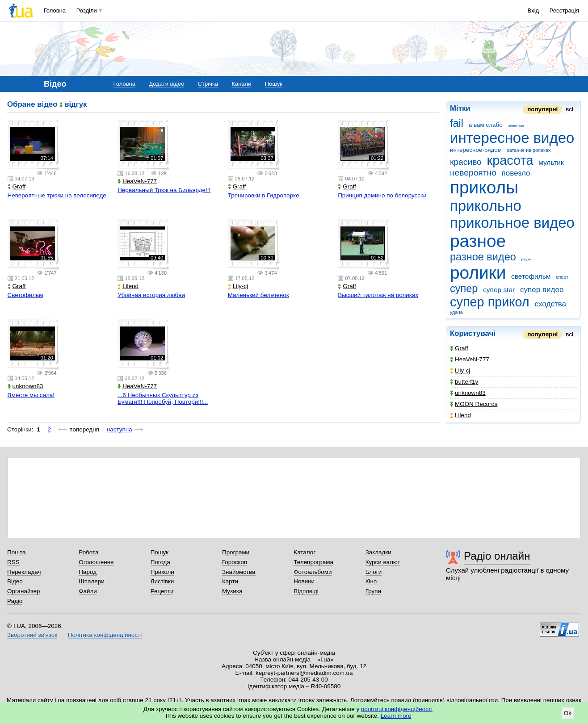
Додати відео (166, 84)
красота (510, 160)
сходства (550, 304)
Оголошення (96, 562)
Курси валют (383, 562)
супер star (499, 290)
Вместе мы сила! (31, 395)
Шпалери (91, 581)
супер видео (542, 290)
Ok (568, 713)
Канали (241, 84)
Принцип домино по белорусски (382, 195)
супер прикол (490, 302)
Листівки (162, 581)
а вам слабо (486, 125)
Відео (15, 581)
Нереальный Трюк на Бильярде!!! (164, 190)
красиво (466, 162)
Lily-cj (460, 370)
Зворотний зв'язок (32, 635)
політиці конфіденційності (397, 709)
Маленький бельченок (258, 295)
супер (464, 289)
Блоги (374, 572)
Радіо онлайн (497, 556)
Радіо (15, 601)
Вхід (533, 10)
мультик (551, 162)
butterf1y (464, 382)
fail (457, 123)
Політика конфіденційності (105, 635)
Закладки (378, 552)
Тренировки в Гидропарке (264, 195)
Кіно (371, 581)
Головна (55, 10)
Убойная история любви (151, 295)
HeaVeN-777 (470, 359)
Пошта (16, 552)
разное (478, 241)
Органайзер (23, 591)
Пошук (274, 84)
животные (516, 126)
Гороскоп (235, 562)
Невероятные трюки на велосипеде (57, 195)
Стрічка (208, 84)
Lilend (460, 415)
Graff (459, 348)
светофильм (531, 276)
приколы (484, 187)
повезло (516, 173)
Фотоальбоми (313, 572)
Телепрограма (313, 562)
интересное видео (512, 138)
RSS (13, 562)
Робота (88, 552)
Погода (160, 562)
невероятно (473, 173)
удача (456, 312)
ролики (478, 273)
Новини (304, 581)
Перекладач (24, 572)
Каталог (304, 552)
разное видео (483, 257)
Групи (373, 591)
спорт (562, 277)
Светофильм (25, 295)
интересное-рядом (476, 150)
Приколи (162, 572)
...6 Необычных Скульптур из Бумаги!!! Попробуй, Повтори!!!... (163, 398)
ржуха (526, 259)
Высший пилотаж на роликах (378, 295)
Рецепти (162, 591)
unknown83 (468, 393)
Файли (88, 591)
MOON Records (474, 404)
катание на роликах (529, 150)
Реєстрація (564, 10)
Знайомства (239, 572)
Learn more (396, 716)
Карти (230, 581)
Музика (232, 591)
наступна (120, 429)
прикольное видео (512, 223)
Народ (88, 572)
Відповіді (306, 591)
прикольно (486, 206)
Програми (236, 552)
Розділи (87, 10)
